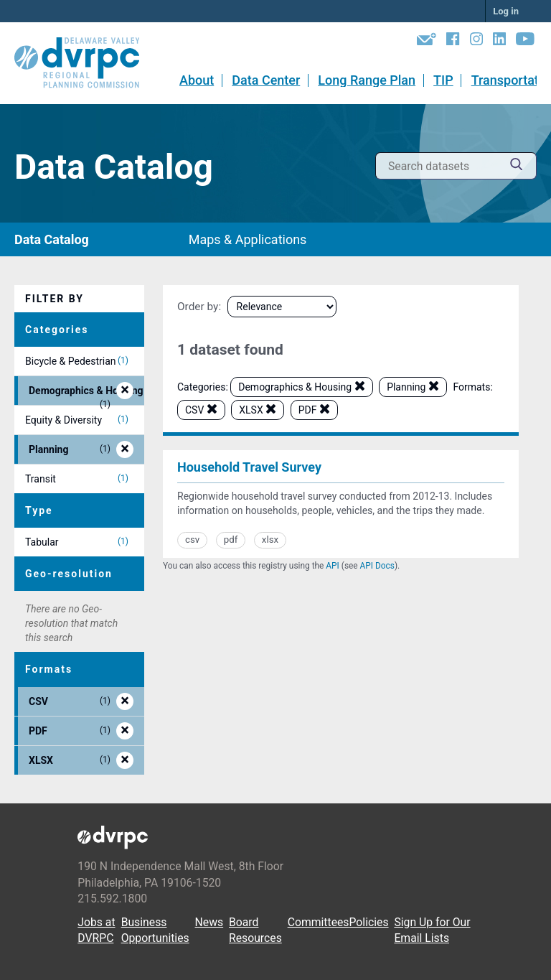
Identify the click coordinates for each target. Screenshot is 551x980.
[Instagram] (476, 42)
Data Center (266, 80)
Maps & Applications (248, 239)
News (209, 922)
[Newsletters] (427, 42)
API (333, 566)
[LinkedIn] (499, 42)
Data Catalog (52, 239)
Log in (506, 11)
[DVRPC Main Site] (87, 63)
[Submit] (517, 166)
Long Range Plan (367, 80)
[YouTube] (525, 42)
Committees (319, 922)
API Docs (377, 566)
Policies (368, 922)
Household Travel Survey (249, 467)
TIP (443, 80)
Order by (198, 307)
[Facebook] (453, 42)
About (197, 80)
